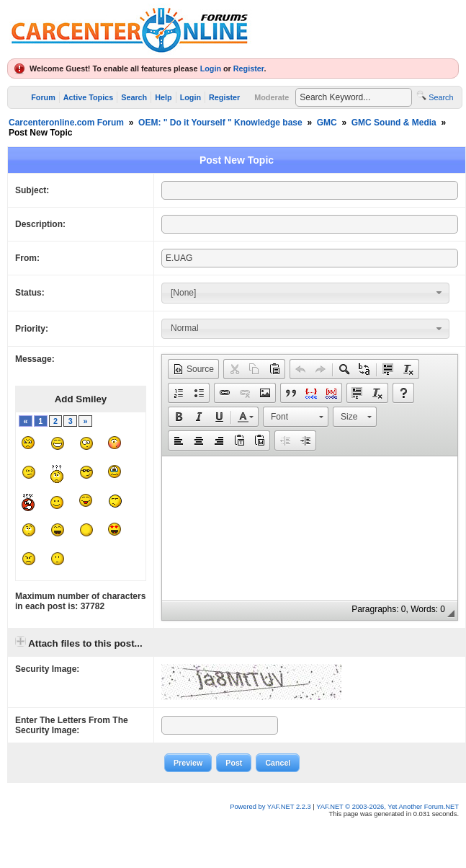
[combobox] (305, 293)
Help (163, 97)
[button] (193, 369)
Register (249, 68)
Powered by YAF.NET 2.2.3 (271, 807)
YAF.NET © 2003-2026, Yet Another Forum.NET (387, 807)
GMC (327, 123)
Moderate (272, 97)
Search (134, 97)
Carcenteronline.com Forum (66, 123)
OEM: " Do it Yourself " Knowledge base (220, 123)
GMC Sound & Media (394, 123)
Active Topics (88, 97)
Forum (43, 97)
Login (211, 68)
